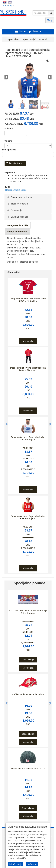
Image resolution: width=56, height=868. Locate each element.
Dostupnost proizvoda (20, 197)
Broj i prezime (9, 150)
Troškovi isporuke (18, 204)
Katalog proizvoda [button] (28, 31)
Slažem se (32, 864)
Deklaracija (14, 210)
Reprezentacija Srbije (16, 190)
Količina (9, 128)
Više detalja (28, 341)
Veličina (8, 141)
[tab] (28, 197)
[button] (5, 422)
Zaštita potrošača (17, 217)
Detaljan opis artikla (18, 225)
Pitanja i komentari (17, 232)
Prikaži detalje (16, 864)
